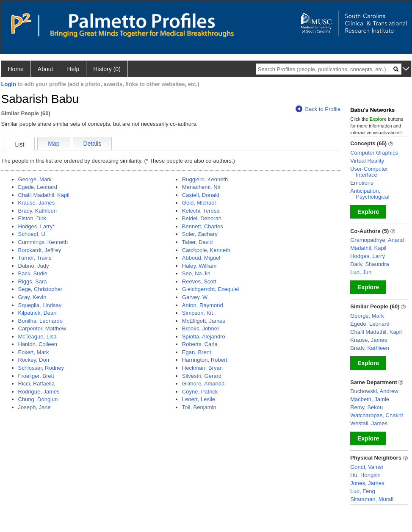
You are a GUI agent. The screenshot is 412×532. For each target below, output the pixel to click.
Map (54, 144)
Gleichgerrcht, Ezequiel (210, 289)
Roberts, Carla (200, 344)
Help (73, 69)
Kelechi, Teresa (201, 211)
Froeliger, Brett (36, 376)
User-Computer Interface (369, 172)
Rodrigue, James (39, 392)
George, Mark (35, 179)
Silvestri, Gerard (202, 376)
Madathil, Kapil (368, 248)
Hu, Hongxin (365, 475)
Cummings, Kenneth (43, 242)
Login (9, 84)
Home (16, 69)
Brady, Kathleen (38, 211)
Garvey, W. (195, 297)
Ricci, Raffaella (36, 384)
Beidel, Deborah (202, 218)
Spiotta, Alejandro (204, 337)
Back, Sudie (33, 273)
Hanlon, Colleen (38, 344)
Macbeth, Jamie (370, 399)
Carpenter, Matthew (42, 328)
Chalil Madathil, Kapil (44, 195)
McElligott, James (204, 321)
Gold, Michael (199, 203)
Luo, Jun (361, 272)
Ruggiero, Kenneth (205, 179)
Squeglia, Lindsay (40, 305)
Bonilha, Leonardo (41, 321)
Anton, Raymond (203, 305)
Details (93, 144)
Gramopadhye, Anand (377, 240)
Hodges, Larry (36, 226)
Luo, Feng (363, 491)
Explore (368, 212)
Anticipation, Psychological (370, 194)
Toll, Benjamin (199, 407)
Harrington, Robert (205, 360)
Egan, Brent (197, 352)
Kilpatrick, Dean (37, 313)
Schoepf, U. (33, 234)
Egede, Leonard (38, 187)
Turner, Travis (35, 258)
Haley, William (199, 266)
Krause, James (37, 203)
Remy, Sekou (366, 407)
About (46, 69)
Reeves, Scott (199, 281)
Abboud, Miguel (201, 258)
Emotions (362, 183)
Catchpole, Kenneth (206, 250)
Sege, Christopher (40, 289)
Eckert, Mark (34, 352)
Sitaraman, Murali (372, 499)
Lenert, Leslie (199, 399)
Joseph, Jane (35, 407)
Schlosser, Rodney (41, 368)
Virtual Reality (367, 161)
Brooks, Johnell (201, 328)
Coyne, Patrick (200, 392)
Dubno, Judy (34, 266)
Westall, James (369, 423)
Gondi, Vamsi (366, 467)
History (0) (107, 69)
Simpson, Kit (198, 313)
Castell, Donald (201, 195)
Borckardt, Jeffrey (40, 250)
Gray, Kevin (32, 297)
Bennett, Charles (203, 226)
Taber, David (197, 242)
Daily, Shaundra (370, 264)
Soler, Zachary (200, 234)
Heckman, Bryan (202, 368)
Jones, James (367, 483)
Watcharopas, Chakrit (377, 415)
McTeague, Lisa (37, 337)
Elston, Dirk (32, 218)
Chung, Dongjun (38, 399)
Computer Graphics (374, 153)
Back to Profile (318, 109)
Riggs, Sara (33, 281)
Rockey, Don (34, 360)
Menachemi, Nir (201, 187)
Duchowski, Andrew (374, 391)
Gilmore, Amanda (203, 384)
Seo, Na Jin (196, 273)
